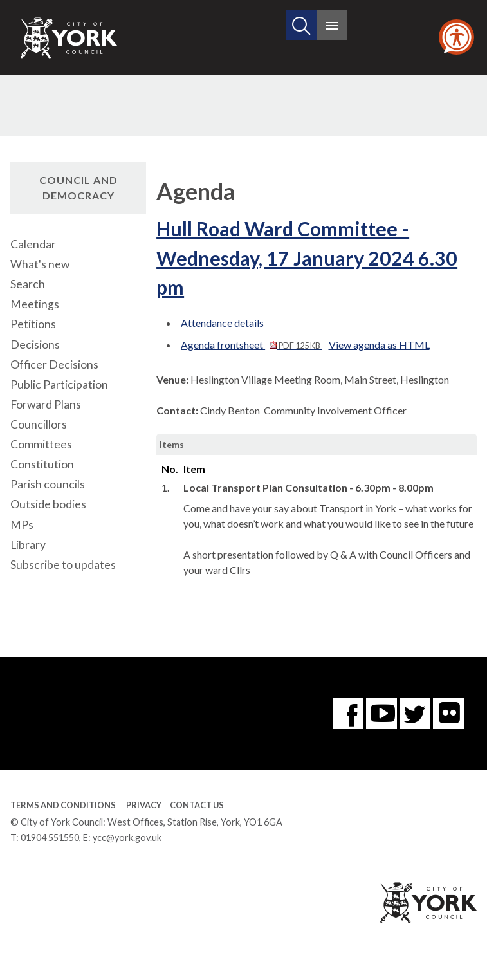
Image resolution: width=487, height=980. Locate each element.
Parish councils (48, 484)
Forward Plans (46, 404)
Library (28, 545)
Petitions (33, 324)
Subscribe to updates (63, 565)
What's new (40, 264)
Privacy (144, 805)
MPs (22, 525)
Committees (41, 444)
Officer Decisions (54, 365)
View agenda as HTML (379, 345)
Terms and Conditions (63, 805)
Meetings (35, 304)
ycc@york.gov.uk (127, 837)
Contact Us (197, 805)
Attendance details (222, 323)
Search (28, 284)
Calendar (33, 244)
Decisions (35, 345)
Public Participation (59, 384)
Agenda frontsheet (251, 345)
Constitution (42, 464)
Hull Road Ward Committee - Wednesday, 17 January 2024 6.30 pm (307, 258)
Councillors (39, 424)
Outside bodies (48, 504)
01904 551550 (50, 837)
